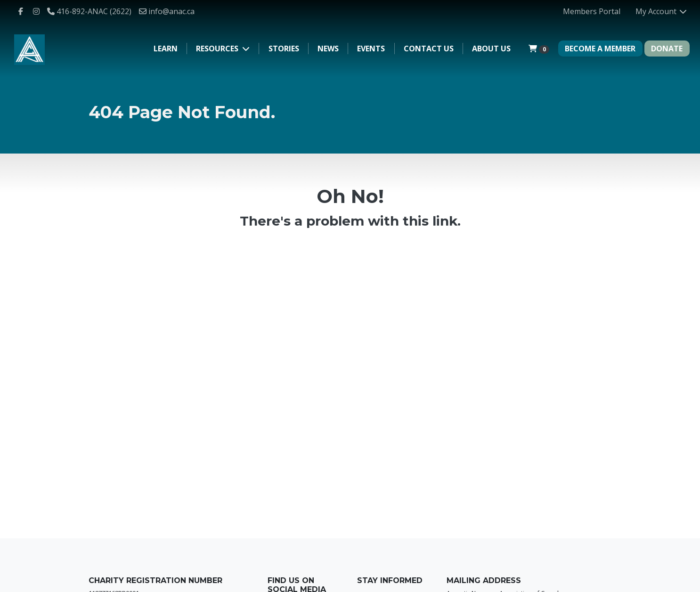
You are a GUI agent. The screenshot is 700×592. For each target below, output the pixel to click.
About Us (491, 49)
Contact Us (429, 49)
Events (371, 49)
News (328, 49)
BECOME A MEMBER (600, 49)
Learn (166, 49)
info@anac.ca (167, 11)
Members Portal (592, 11)
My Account (662, 11)
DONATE (667, 49)
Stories (284, 49)
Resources (218, 49)
